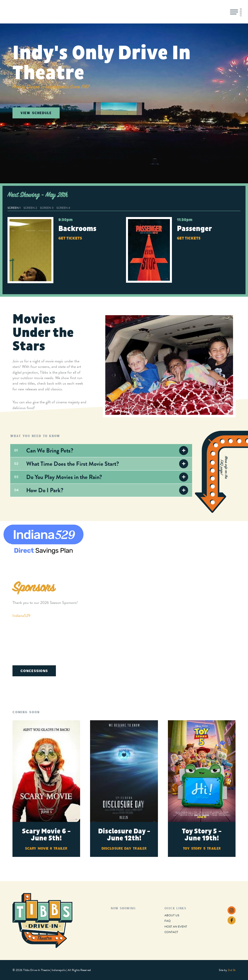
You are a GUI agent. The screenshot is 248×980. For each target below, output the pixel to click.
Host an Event (176, 927)
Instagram (232, 910)
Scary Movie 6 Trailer (46, 848)
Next (239, 546)
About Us (172, 915)
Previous (9, 546)
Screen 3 (47, 208)
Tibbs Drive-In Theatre (31, 12)
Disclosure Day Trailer (124, 848)
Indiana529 (21, 616)
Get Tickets (70, 238)
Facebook (232, 920)
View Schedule (36, 113)
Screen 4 (63, 208)
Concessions (34, 671)
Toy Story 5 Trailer (202, 848)
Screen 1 (14, 208)
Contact (171, 932)
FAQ (168, 921)
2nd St (232, 970)
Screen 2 (30, 208)
